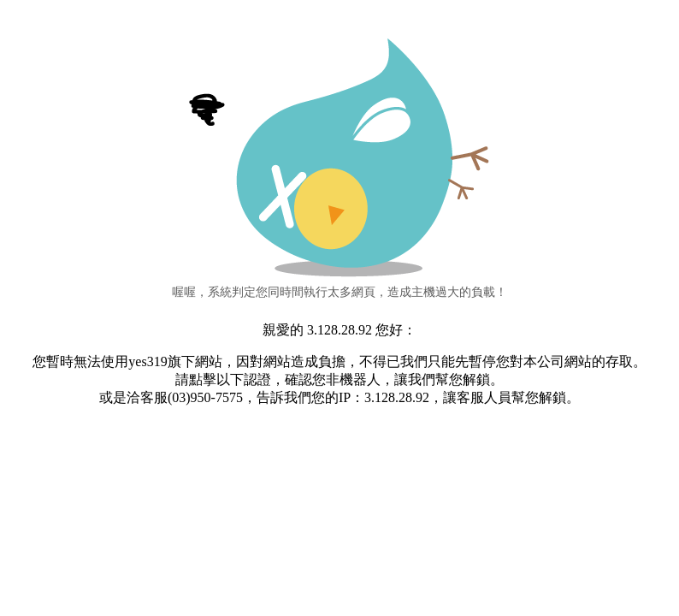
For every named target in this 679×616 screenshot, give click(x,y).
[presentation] (339, 462)
